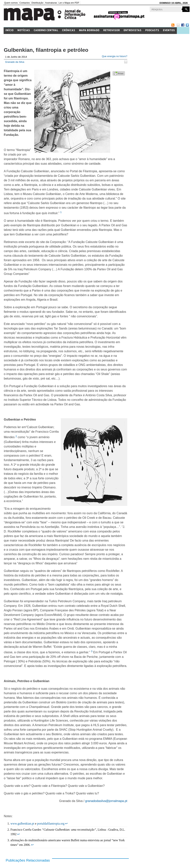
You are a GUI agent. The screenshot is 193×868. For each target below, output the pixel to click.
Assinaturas (51, 3)
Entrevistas (133, 30)
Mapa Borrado (89, 30)
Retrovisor (112, 30)
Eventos (169, 30)
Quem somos (11, 3)
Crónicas (69, 30)
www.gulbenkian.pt (22, 824)
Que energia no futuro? (115, 56)
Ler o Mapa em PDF (69, 3)
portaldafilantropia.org (51, 824)
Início (10, 30)
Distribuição (37, 3)
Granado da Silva (15, 62)
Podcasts (152, 30)
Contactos (25, 3)
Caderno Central (46, 30)
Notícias (24, 30)
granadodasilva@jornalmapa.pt (106, 801)
